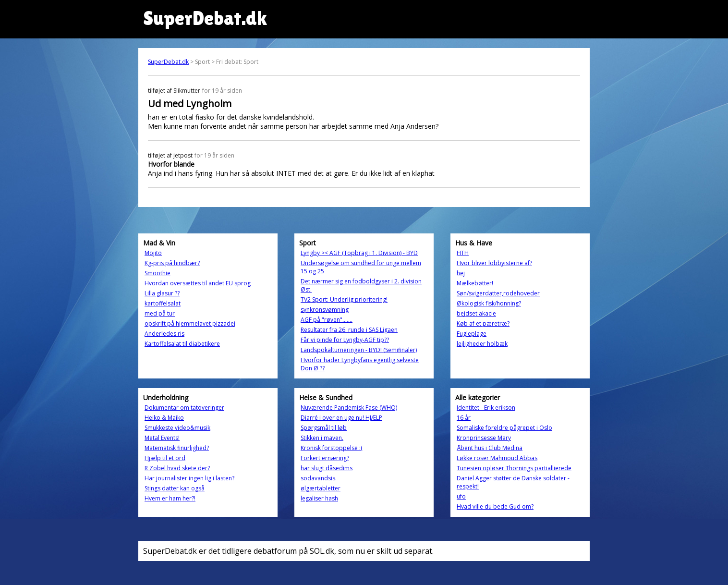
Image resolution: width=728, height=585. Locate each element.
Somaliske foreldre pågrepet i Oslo (504, 428)
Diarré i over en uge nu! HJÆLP (341, 418)
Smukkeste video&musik (177, 428)
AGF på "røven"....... (327, 320)
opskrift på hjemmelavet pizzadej (190, 323)
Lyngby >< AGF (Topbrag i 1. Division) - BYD (359, 253)
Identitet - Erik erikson (486, 408)
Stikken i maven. (322, 438)
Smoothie (158, 273)
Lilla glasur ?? (162, 293)
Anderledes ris (164, 334)
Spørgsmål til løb (324, 428)
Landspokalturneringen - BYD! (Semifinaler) (359, 350)
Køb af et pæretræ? (483, 323)
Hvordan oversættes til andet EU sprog (198, 283)
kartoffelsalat (163, 303)
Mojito (153, 253)
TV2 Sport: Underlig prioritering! (344, 299)
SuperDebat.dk (168, 62)
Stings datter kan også (175, 488)
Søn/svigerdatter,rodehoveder (498, 293)
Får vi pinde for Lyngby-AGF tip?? (345, 340)
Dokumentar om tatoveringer (184, 408)
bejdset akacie (476, 313)
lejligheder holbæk (482, 344)
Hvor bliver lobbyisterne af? (494, 263)
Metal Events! (162, 438)
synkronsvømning (325, 310)
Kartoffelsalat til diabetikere (182, 344)
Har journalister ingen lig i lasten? (189, 478)
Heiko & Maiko (164, 418)
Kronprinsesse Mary (484, 438)
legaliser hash (319, 498)
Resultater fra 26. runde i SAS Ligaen (349, 330)
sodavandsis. (319, 478)
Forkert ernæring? (325, 458)
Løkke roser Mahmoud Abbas (497, 458)
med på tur (160, 313)
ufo (461, 496)
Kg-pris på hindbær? (172, 263)
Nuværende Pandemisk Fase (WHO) (349, 408)
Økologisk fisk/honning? (489, 303)
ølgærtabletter (321, 488)
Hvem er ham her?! (170, 498)
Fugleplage (472, 334)
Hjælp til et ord (165, 458)
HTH (463, 253)
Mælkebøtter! (475, 283)
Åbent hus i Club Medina (490, 448)
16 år (464, 418)
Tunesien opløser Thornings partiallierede (514, 468)
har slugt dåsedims (327, 468)
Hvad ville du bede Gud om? (495, 506)
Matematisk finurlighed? (177, 448)
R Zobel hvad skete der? (177, 468)
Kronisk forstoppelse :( (332, 448)
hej (461, 273)
